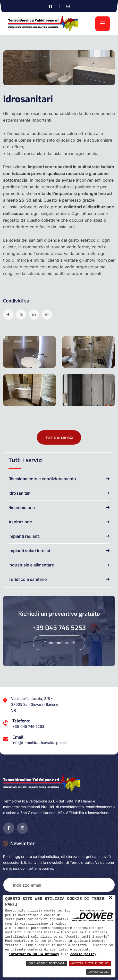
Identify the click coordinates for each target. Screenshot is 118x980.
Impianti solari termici (29, 551)
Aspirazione (20, 522)
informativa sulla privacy (34, 954)
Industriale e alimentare (31, 565)
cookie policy (83, 954)
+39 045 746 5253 (59, 628)
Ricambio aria (22, 507)
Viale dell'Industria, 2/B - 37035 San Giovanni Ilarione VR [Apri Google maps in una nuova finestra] (35, 704)
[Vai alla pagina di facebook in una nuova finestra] (50, 6)
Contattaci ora (59, 643)
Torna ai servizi (59, 437)
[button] (8, 315)
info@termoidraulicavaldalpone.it (40, 743)
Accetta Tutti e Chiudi (90, 963)
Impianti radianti (24, 536)
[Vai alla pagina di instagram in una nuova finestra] (68, 6)
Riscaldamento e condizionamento (42, 479)
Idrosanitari (20, 493)
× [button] (111, 898)
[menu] (103, 24)
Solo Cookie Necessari (47, 963)
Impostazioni (99, 972)
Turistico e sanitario (28, 579)
